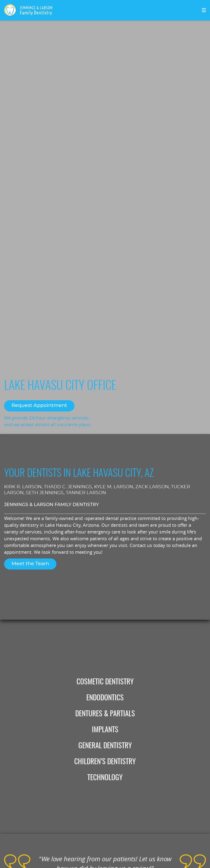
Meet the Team (30, 564)
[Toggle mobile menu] (204, 10)
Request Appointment (39, 406)
